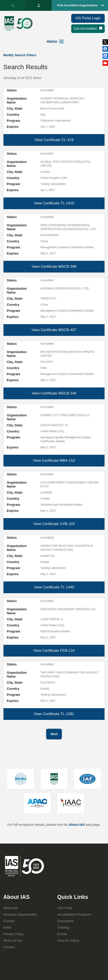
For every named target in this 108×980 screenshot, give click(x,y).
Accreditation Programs (74, 914)
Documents (66, 921)
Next (54, 734)
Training (63, 927)
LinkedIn (105, 49)
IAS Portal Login (88, 18)
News (7, 927)
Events (62, 934)
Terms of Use (13, 940)
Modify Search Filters (20, 55)
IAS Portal (39, 5)
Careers (9, 947)
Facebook (105, 56)
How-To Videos (68, 940)
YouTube (105, 63)
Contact (9, 921)
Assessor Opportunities (20, 914)
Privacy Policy (13, 934)
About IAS (77, 825)
